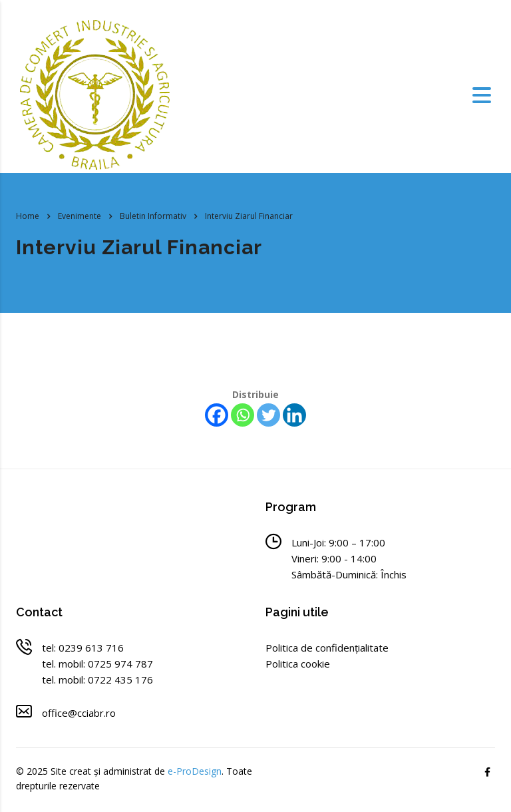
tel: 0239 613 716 (83, 648)
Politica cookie (298, 664)
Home (28, 216)
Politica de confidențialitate (327, 648)
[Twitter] (268, 415)
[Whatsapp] (243, 415)
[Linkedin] (294, 415)
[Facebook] (217, 415)
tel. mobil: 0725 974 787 (97, 664)
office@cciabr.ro (79, 713)
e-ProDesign (195, 771)
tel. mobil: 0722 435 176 (97, 680)
